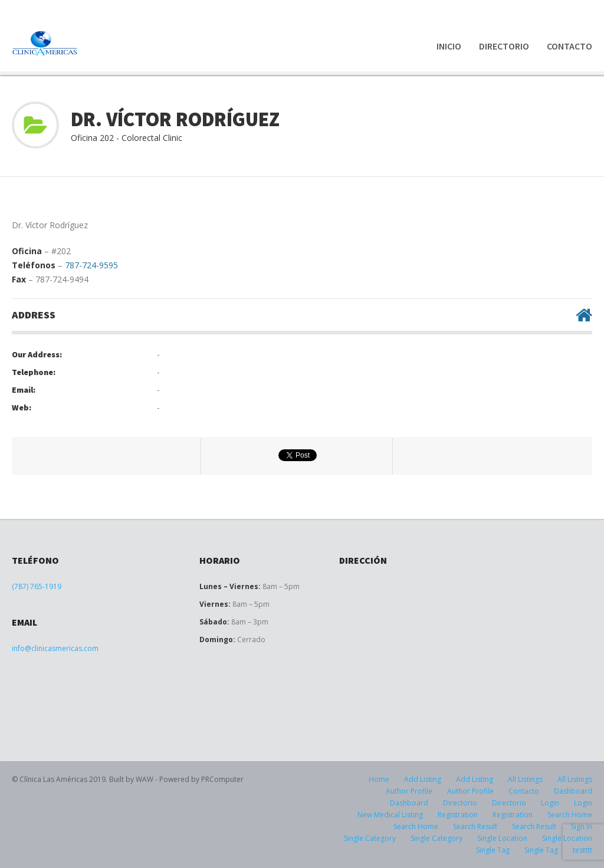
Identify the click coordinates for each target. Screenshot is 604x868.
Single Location (502, 838)
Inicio (449, 46)
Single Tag (493, 850)
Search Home (570, 815)
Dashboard (573, 791)
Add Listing (423, 779)
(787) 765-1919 (37, 586)
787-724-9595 (91, 265)
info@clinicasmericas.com (55, 648)
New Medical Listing (390, 815)
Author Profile (409, 791)
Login (550, 803)
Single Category (370, 838)
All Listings (525, 779)
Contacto (569, 46)
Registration (458, 815)
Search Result (475, 826)
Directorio (504, 46)
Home (379, 779)
